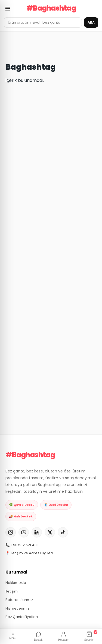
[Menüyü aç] (8, 9)
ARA (91, 22)
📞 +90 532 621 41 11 (22, 545)
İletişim (12, 591)
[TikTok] (63, 532)
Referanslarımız (19, 600)
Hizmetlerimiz (17, 608)
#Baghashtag (51, 8)
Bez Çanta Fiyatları (22, 617)
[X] (50, 532)
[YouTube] (24, 532)
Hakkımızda (16, 583)
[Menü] (13, 636)
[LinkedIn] (37, 532)
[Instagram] (11, 532)
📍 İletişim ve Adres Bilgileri (29, 553)
